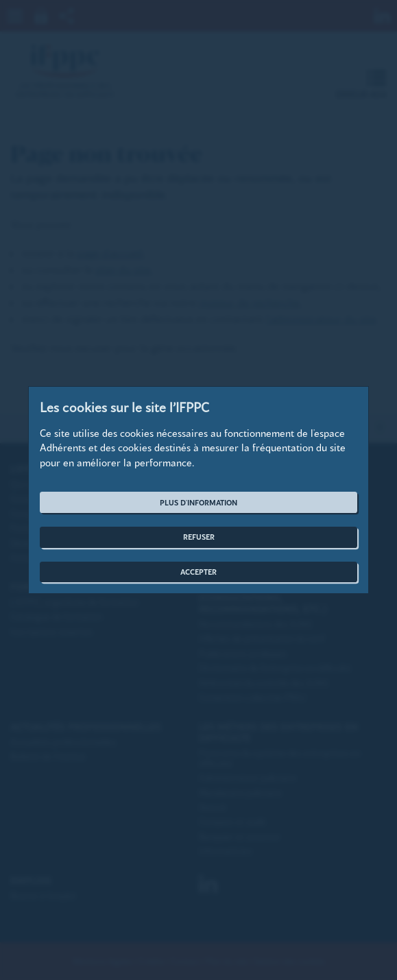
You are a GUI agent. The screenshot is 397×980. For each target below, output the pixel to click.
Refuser (199, 537)
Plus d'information (198, 502)
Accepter (198, 572)
